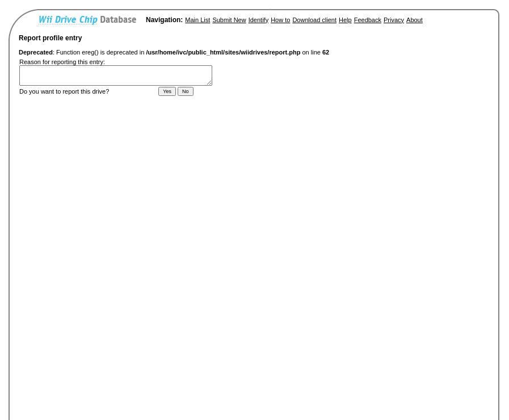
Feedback (368, 20)
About (415, 20)
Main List (197, 20)
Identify (258, 20)
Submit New (229, 20)
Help (345, 20)
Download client (314, 20)
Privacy (394, 20)
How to (280, 20)
